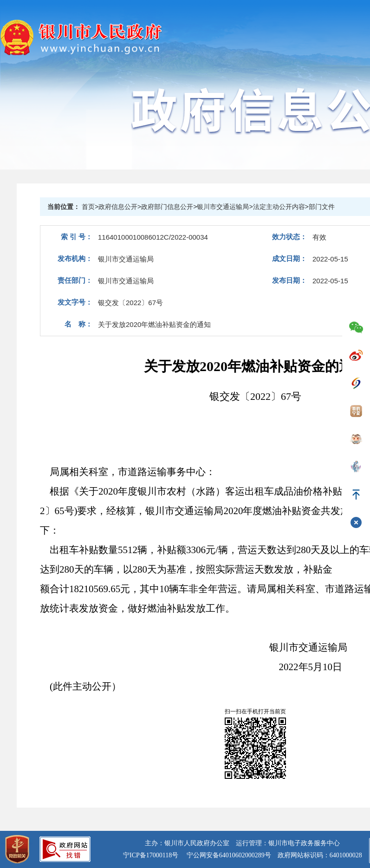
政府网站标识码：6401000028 (320, 855)
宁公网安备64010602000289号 (229, 855)
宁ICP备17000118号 (151, 855)
